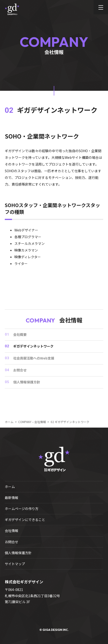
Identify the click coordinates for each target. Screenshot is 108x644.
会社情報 (12, 531)
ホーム (10, 487)
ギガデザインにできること (25, 520)
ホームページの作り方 (22, 509)
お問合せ (12, 542)
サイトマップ (15, 564)
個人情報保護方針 (18, 553)
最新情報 (12, 498)
